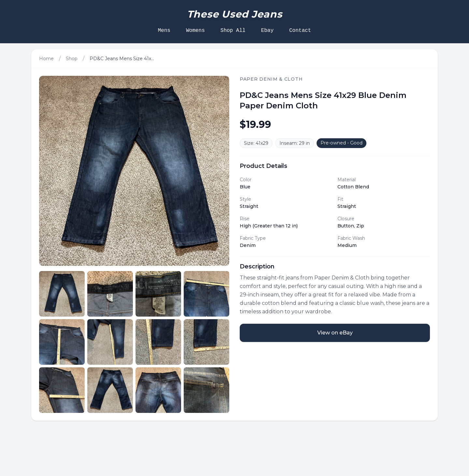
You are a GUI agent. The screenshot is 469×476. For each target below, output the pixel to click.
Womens (195, 31)
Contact (300, 31)
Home (46, 59)
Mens (164, 31)
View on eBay (335, 333)
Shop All (233, 31)
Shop (72, 59)
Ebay (267, 31)
